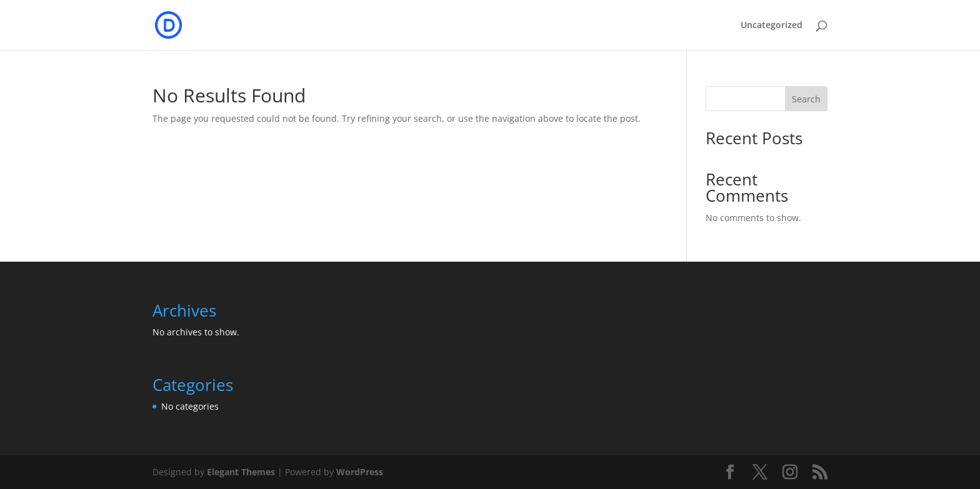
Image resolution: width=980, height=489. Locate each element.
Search (806, 99)
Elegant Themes (241, 472)
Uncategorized (772, 26)
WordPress (360, 472)
